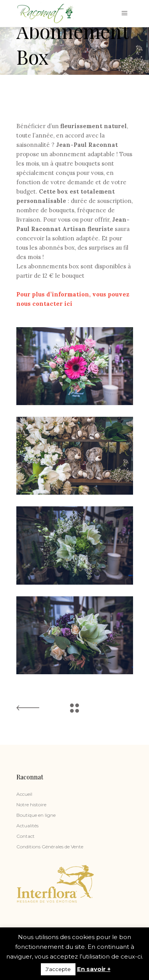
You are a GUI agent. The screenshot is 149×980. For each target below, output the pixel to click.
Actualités (27, 826)
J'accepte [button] (58, 969)
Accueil (24, 794)
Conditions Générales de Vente (50, 847)
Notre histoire (31, 805)
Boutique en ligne (36, 815)
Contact (25, 836)
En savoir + (94, 969)
